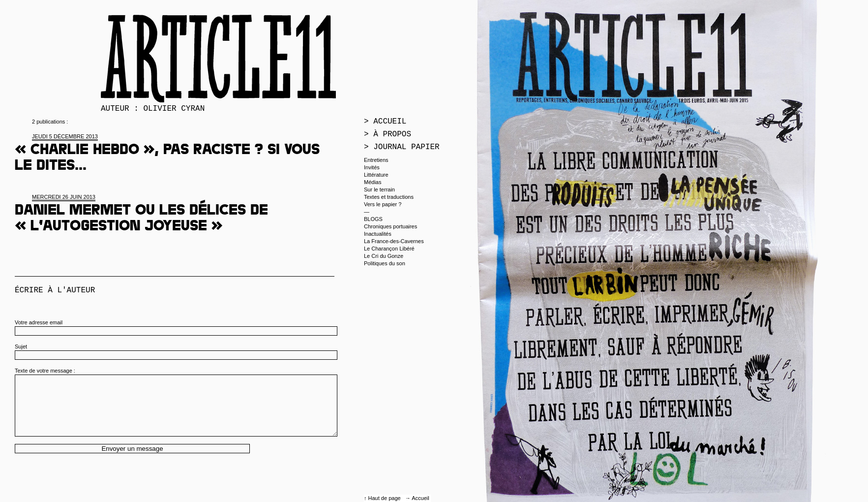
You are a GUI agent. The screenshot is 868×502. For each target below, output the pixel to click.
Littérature (376, 175)
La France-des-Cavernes (394, 241)
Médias (373, 182)
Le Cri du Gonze (384, 256)
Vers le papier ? (383, 204)
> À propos (388, 134)
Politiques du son (385, 263)
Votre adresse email (39, 322)
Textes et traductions (389, 197)
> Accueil (385, 122)
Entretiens (376, 160)
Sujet (21, 346)
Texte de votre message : (45, 371)
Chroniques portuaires (390, 226)
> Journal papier (402, 147)
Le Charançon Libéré (389, 249)
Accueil (420, 498)
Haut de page (385, 498)
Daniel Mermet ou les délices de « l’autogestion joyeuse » (141, 220)
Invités (372, 167)
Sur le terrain (379, 189)
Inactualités (378, 234)
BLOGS (373, 219)
